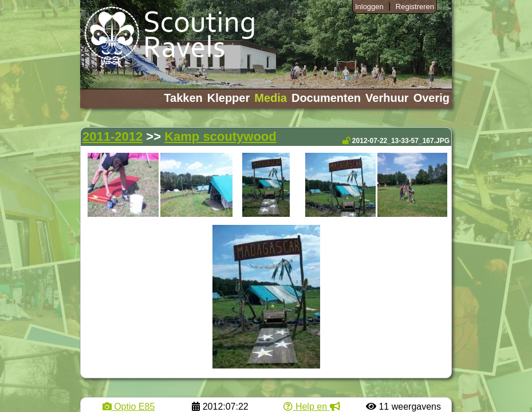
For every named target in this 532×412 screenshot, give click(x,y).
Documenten (326, 98)
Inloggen (369, 7)
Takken (183, 98)
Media (271, 98)
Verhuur (387, 98)
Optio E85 (129, 407)
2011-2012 (113, 136)
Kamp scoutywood (220, 136)
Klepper (228, 98)
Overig (431, 98)
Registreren (415, 7)
